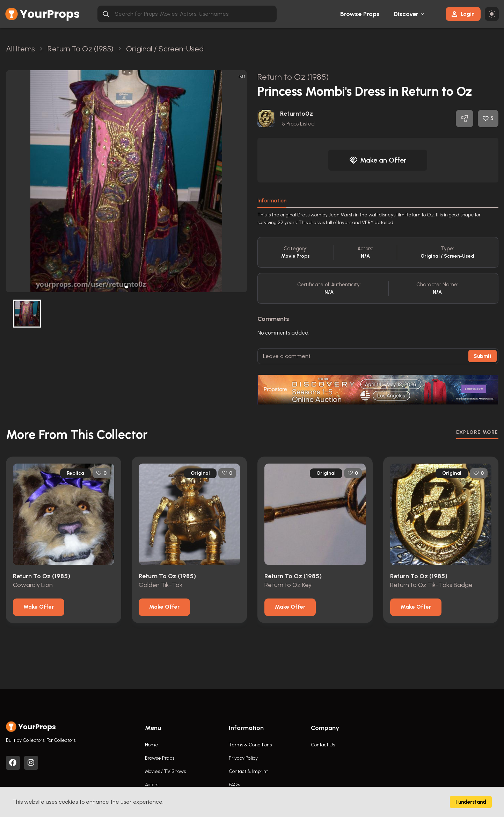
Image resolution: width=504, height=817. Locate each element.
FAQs (234, 785)
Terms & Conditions (250, 745)
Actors (152, 785)
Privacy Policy (243, 758)
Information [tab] (272, 201)
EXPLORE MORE (477, 432)
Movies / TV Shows (166, 771)
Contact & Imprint (249, 771)
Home (152, 745)
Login (463, 14)
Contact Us (323, 745)
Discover (406, 14)
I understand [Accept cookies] (471, 802)
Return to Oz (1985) (293, 77)
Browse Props (360, 14)
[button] (126, 287)
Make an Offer (378, 160)
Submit (483, 356)
